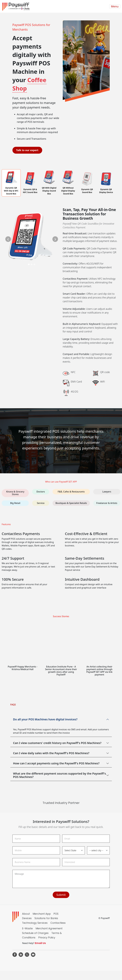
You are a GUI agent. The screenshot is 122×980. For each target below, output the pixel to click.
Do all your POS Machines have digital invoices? (45, 719)
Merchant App (42, 914)
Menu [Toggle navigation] (115, 6)
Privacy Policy (47, 937)
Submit (61, 895)
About (26, 914)
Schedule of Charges (35, 933)
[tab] (11, 183)
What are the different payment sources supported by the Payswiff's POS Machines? (60, 775)
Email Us (40, 943)
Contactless (58, 923)
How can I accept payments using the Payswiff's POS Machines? (56, 763)
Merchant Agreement (49, 928)
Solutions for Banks (46, 918)
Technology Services (35, 923)
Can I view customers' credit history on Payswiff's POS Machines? (57, 743)
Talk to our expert (27, 150)
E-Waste (27, 928)
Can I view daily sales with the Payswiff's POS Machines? (51, 753)
